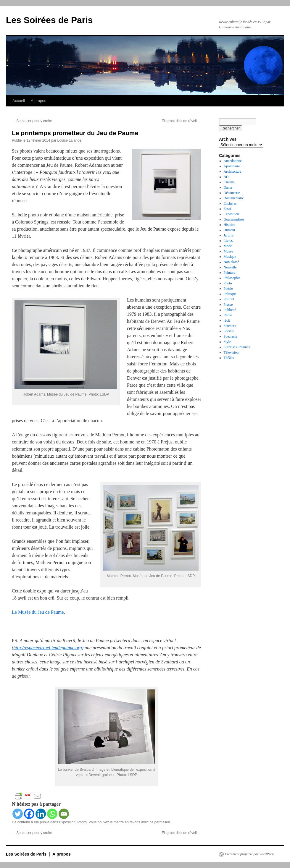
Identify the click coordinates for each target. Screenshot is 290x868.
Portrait (229, 299)
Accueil (19, 101)
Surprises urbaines (237, 347)
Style (227, 342)
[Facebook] (29, 814)
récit (227, 320)
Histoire (229, 225)
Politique (230, 294)
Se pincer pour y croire (32, 121)
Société (229, 331)
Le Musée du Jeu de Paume (38, 612)
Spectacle (231, 336)
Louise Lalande (69, 140)
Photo (82, 822)
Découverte (232, 193)
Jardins (229, 235)
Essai (227, 209)
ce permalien (160, 822)
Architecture (233, 171)
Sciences (230, 326)
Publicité (230, 310)
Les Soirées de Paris (49, 20)
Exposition (67, 822)
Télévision (231, 352)
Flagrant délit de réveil (182, 121)
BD (226, 177)
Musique (230, 257)
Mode (228, 246)
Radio (228, 315)
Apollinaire (232, 166)
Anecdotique (233, 161)
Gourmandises (234, 219)
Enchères (230, 203)
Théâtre (229, 358)
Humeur (229, 230)
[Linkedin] (41, 814)
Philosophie (232, 278)
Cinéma (229, 182)
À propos (38, 101)
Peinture (230, 273)
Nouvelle (230, 267)
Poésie (228, 289)
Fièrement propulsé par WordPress (250, 854)
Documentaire (234, 198)
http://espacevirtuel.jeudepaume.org (47, 648)
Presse (228, 305)
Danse (228, 187)
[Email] (64, 814)
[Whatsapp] (52, 814)
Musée (228, 251)
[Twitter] (18, 814)
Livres (228, 241)
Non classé (231, 262)
